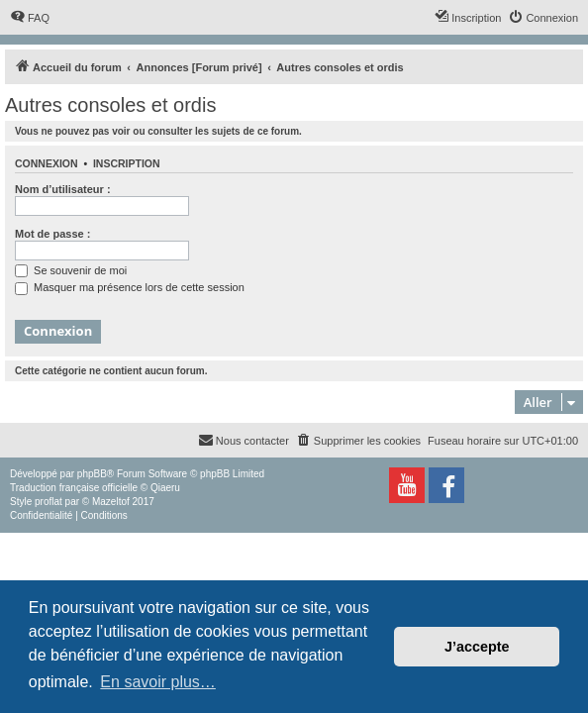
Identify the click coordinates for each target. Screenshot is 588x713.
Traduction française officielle (74, 488)
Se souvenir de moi (71, 270)
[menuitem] (30, 18)
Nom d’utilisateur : (63, 189)
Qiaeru (165, 488)
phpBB (92, 474)
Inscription (127, 163)
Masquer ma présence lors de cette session (130, 287)
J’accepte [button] (477, 647)
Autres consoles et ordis (110, 105)
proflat (49, 502)
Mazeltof (111, 502)
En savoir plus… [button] (158, 682)
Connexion (47, 163)
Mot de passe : (52, 234)
